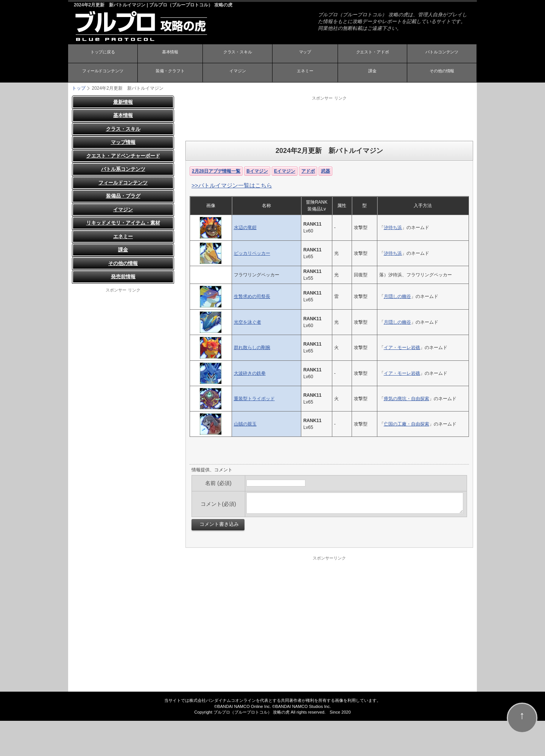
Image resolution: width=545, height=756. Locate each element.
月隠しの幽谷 (397, 296)
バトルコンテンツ (442, 54)
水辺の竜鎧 (245, 228)
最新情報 (123, 102)
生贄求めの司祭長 (252, 296)
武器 (325, 171)
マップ (305, 54)
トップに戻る (103, 54)
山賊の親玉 (245, 424)
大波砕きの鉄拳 (250, 373)
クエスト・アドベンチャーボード (123, 155)
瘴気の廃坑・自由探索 (406, 398)
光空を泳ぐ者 (248, 322)
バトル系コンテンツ (123, 169)
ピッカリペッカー (252, 253)
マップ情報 (123, 142)
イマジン (238, 73)
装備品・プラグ (123, 196)
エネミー (305, 73)
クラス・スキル (238, 54)
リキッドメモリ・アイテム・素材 (123, 223)
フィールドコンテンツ (103, 73)
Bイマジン (257, 171)
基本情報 (170, 54)
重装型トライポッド (254, 398)
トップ (79, 88)
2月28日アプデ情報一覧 (216, 171)
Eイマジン (285, 171)
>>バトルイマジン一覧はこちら (232, 185)
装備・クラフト (170, 73)
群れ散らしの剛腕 (252, 348)
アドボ (308, 171)
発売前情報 (123, 277)
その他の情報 (442, 73)
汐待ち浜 (393, 228)
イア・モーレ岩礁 (402, 348)
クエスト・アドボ (372, 54)
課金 (372, 73)
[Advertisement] (329, 118)
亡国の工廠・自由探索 (406, 424)
